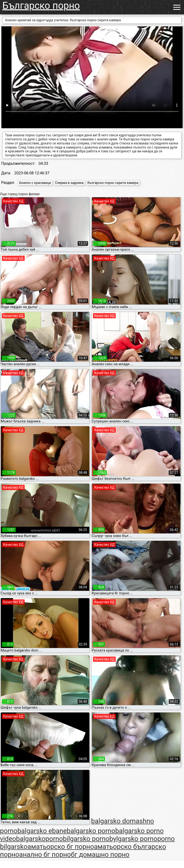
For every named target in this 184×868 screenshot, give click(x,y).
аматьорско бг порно (61, 847)
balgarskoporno (39, 839)
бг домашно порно (100, 854)
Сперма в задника (69, 183)
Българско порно (41, 6)
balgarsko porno (91, 831)
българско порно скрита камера (113, 183)
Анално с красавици (35, 183)
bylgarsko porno (133, 839)
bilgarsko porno (86, 839)
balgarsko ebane (42, 831)
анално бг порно (45, 854)
